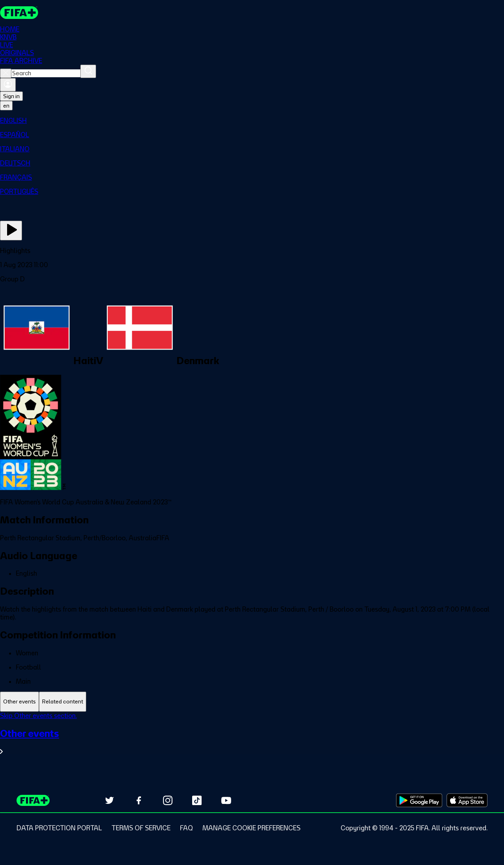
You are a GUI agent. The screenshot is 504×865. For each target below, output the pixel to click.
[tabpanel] (252, 738)
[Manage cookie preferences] (251, 828)
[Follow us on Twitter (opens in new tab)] (109, 800)
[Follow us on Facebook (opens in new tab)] (139, 800)
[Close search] (6, 73)
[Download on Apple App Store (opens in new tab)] (467, 800)
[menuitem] (252, 121)
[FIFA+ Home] (19, 13)
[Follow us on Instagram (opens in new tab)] (168, 800)
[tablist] (252, 702)
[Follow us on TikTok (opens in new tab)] (197, 800)
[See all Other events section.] (252, 741)
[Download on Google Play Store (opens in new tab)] (419, 800)
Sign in (11, 96)
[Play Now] (11, 231)
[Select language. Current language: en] (6, 106)
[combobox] (46, 73)
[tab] (19, 702)
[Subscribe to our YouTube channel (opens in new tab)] (226, 800)
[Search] (88, 71)
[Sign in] (8, 85)
